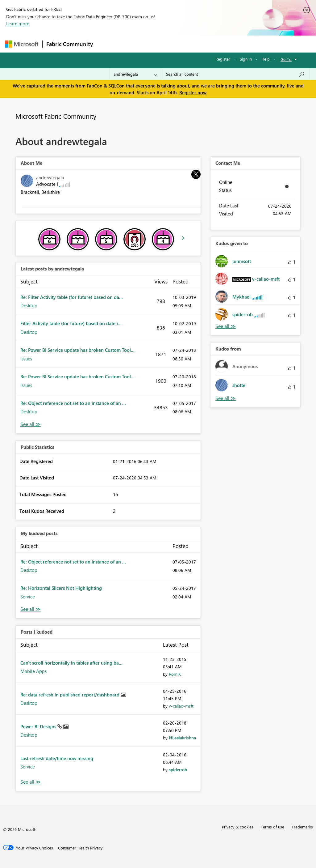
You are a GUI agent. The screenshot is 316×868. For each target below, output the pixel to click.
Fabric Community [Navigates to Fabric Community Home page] (70, 44)
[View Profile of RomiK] (175, 674)
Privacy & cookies (238, 827)
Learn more (18, 23)
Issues (26, 359)
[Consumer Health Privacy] (80, 848)
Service (28, 597)
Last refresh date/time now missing (57, 758)
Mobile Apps (33, 671)
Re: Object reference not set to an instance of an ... (73, 403)
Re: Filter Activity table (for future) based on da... (72, 297)
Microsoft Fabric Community (56, 116)
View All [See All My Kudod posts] (31, 609)
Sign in (246, 59)
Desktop (29, 305)
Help (266, 59)
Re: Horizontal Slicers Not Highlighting (61, 588)
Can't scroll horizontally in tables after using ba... (71, 663)
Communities (187, 44)
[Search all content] (235, 74)
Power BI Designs (39, 726)
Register (223, 59)
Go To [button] (286, 59)
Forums (107, 44)
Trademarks (302, 827)
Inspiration (134, 44)
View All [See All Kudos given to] (226, 326)
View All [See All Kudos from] (226, 398)
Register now (193, 92)
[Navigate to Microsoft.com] (22, 44)
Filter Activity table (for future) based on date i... (71, 323)
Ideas (159, 44)
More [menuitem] (235, 44)
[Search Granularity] (135, 74)
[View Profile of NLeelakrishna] (182, 738)
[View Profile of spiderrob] (178, 770)
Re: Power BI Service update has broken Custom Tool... (77, 350)
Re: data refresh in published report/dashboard (71, 695)
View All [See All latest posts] (31, 424)
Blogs (214, 44)
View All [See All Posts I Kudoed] (31, 782)
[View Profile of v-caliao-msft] (181, 706)
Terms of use (272, 827)
